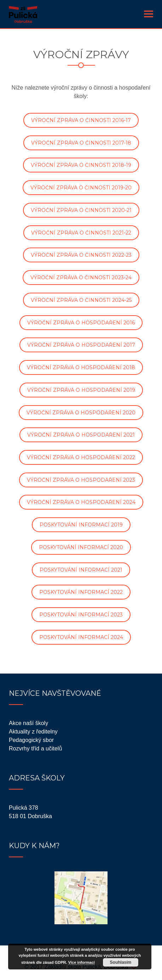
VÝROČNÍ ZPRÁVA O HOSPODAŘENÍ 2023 (81, 480)
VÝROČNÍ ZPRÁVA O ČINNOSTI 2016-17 (81, 120)
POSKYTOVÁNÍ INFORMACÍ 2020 (81, 547)
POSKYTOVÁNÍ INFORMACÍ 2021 (81, 570)
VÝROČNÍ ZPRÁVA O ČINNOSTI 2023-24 (81, 278)
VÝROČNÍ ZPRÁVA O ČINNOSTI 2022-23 (81, 255)
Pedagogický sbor (31, 740)
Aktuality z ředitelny (33, 732)
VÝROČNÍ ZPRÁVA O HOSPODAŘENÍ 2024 (81, 502)
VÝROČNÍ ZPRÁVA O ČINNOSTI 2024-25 (81, 300)
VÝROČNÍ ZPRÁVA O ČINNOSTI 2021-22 (81, 233)
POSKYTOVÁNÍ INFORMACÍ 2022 (81, 592)
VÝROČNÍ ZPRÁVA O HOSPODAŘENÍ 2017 (81, 345)
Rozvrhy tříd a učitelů (35, 748)
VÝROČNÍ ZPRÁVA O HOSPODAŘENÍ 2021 (81, 435)
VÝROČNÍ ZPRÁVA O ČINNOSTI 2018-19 (81, 165)
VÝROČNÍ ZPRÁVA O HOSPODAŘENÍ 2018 (81, 367)
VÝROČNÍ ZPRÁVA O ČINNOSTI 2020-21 (81, 210)
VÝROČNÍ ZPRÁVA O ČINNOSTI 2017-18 (81, 143)
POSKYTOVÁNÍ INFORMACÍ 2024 (81, 637)
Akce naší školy (28, 723)
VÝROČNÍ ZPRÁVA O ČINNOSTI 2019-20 (81, 188)
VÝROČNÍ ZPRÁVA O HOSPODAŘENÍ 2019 (81, 390)
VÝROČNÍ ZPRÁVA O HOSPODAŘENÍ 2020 (81, 413)
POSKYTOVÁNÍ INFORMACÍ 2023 (81, 615)
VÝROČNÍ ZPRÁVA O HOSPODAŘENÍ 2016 (81, 323)
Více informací (82, 962)
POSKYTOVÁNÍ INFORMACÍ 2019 (81, 525)
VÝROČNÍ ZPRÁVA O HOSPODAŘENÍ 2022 (81, 457)
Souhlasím (121, 962)
